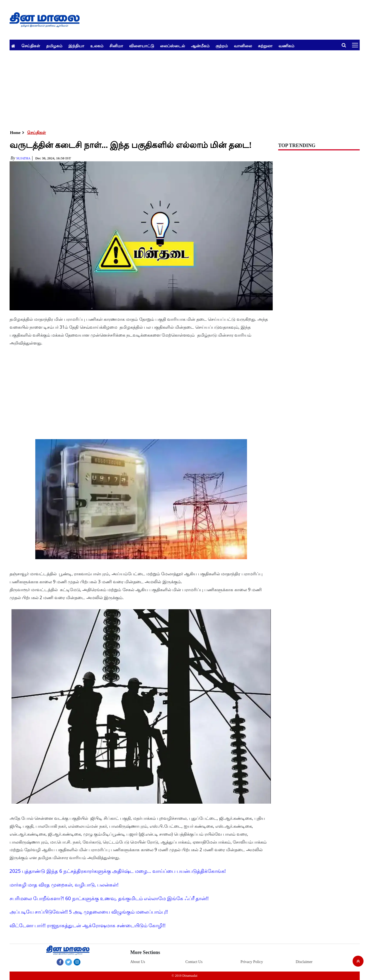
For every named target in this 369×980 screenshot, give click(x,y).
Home (15, 133)
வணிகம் (286, 46)
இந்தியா (76, 46)
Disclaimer (304, 962)
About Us (138, 962)
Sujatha (23, 158)
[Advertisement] (174, 89)
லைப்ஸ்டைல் (172, 46)
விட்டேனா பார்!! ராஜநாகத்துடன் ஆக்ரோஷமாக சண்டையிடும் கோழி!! (88, 925)
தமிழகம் (54, 46)
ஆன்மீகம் (200, 46)
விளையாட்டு (142, 46)
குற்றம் (222, 46)
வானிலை (243, 46)
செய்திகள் (31, 46)
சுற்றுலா (265, 46)
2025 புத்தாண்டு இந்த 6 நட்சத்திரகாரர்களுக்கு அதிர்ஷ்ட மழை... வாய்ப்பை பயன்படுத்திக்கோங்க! (118, 871)
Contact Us (194, 962)
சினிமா (116, 46)
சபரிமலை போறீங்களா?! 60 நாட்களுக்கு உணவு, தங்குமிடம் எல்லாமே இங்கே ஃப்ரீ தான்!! (109, 898)
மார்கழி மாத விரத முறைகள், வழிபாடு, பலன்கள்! (64, 885)
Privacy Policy (252, 962)
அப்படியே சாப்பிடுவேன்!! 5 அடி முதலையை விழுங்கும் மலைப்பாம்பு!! (89, 912)
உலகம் (97, 46)
